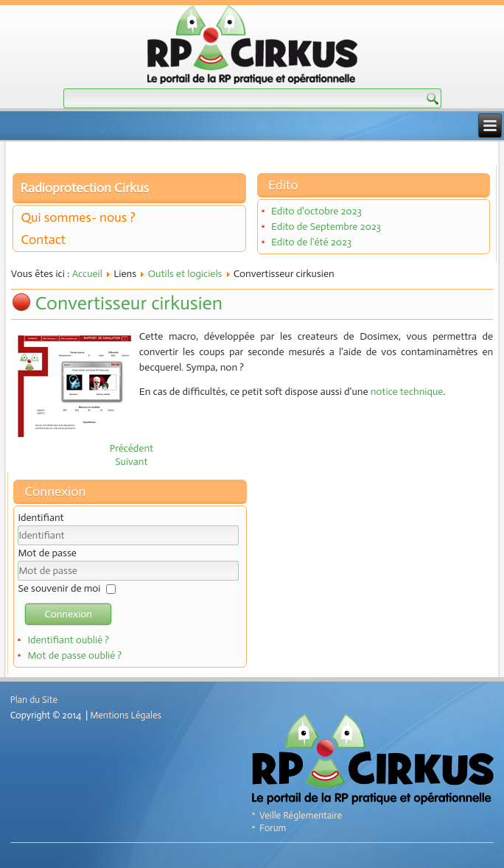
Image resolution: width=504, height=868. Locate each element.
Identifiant (41, 518)
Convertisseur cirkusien (129, 303)
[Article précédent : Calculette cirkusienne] (132, 448)
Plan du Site (34, 700)
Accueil (87, 274)
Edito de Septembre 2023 (326, 227)
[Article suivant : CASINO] (131, 462)
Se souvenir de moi (59, 588)
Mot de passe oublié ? (74, 655)
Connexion (68, 614)
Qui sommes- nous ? (78, 217)
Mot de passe (47, 553)
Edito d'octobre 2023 (316, 211)
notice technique (407, 392)
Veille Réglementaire (301, 815)
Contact (43, 239)
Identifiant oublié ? (68, 640)
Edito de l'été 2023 (311, 242)
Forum (273, 828)
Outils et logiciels (185, 274)
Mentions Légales (126, 715)
